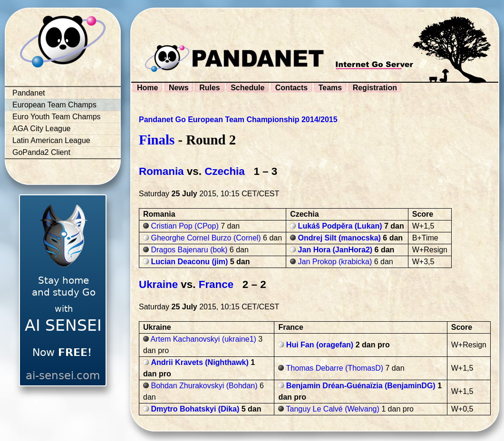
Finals (157, 140)
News (179, 88)
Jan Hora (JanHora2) (335, 250)
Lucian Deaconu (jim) (189, 262)
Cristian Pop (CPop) (184, 226)
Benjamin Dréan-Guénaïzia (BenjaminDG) (361, 386)
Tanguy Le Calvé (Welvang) (333, 409)
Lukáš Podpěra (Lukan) (340, 226)
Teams (330, 88)
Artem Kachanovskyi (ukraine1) (204, 339)
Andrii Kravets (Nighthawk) (199, 362)
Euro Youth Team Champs (57, 117)
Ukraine (158, 284)
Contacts (291, 88)
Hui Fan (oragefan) (320, 345)
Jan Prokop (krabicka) (335, 262)
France (216, 284)
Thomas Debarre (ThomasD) (335, 368)
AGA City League (42, 129)
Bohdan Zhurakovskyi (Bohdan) (204, 386)
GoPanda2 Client (41, 152)
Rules (210, 88)
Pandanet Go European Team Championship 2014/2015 (238, 120)
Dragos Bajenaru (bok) (189, 250)
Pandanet (29, 93)
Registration (375, 88)
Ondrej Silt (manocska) (339, 238)
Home (147, 88)
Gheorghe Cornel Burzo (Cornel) (206, 238)
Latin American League (51, 140)
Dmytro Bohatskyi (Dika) (195, 409)
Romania (161, 171)
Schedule (247, 88)
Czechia (225, 171)
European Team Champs (54, 105)
